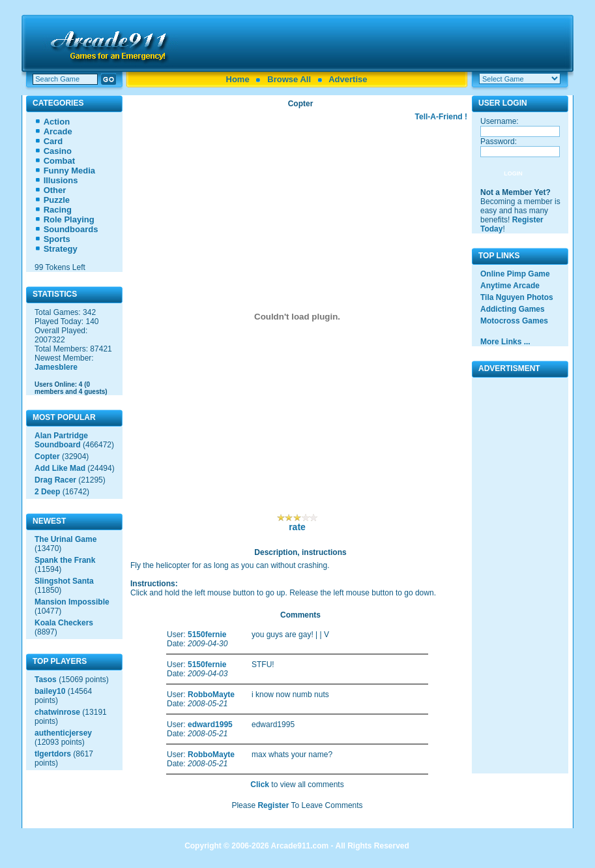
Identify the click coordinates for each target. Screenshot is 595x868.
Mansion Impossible (72, 602)
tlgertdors (53, 754)
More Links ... (505, 342)
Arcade (58, 131)
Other (55, 190)
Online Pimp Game (515, 274)
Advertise (348, 79)
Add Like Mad (60, 468)
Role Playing (69, 219)
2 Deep (47, 492)
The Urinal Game (65, 539)
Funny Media (69, 171)
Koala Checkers (64, 623)
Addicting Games (513, 309)
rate (297, 527)
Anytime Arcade (510, 286)
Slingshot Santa (64, 581)
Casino (58, 151)
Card (53, 141)
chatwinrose (57, 712)
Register (273, 805)
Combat (59, 161)
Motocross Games (514, 321)
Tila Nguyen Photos (517, 297)
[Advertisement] (377, 43)
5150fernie (207, 635)
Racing (58, 210)
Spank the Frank (65, 560)
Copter (47, 456)
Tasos (46, 680)
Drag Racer (55, 480)
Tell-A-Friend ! (441, 117)
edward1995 (210, 725)
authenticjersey (63, 733)
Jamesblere (56, 367)
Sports (57, 239)
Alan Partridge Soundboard (61, 440)
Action (57, 122)
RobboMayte (211, 695)
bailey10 (50, 691)
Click (260, 785)
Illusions (61, 180)
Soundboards (71, 229)
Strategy (61, 249)
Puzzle (57, 200)
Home (238, 79)
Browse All (289, 79)
